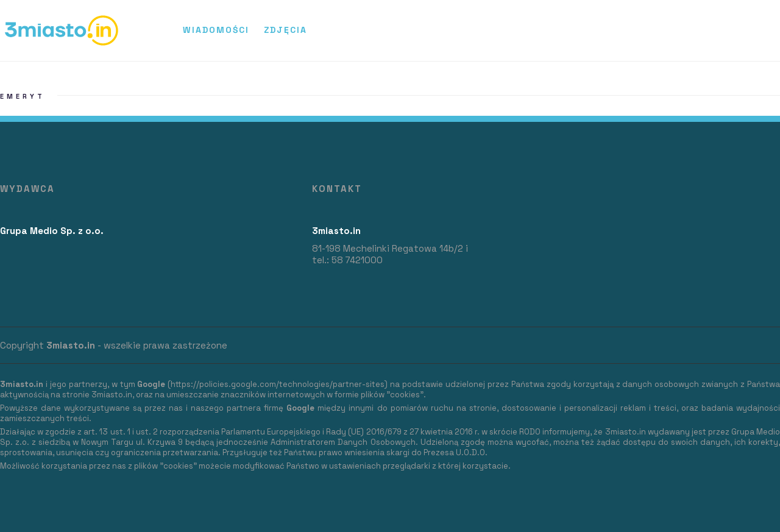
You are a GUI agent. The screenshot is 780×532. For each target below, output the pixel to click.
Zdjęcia (285, 30)
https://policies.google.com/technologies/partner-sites (278, 384)
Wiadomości (216, 30)
